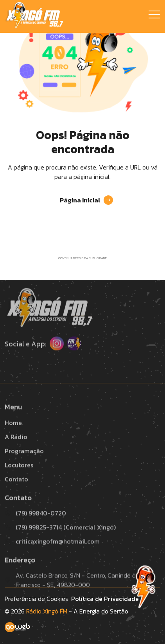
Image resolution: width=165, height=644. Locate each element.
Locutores (19, 478)
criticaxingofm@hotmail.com (52, 554)
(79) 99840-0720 (35, 526)
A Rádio (16, 450)
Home (13, 436)
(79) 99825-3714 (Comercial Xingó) (60, 540)
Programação (24, 464)
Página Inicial (86, 200)
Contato (16, 492)
